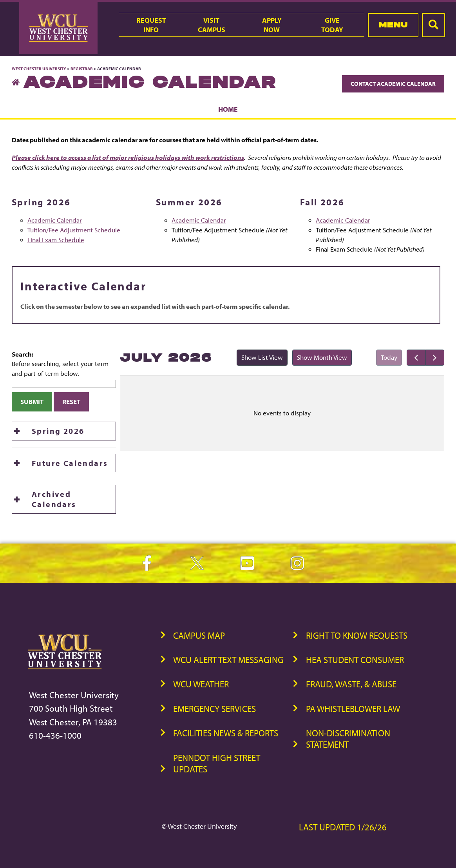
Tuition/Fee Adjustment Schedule (74, 230)
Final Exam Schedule (56, 240)
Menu (394, 25)
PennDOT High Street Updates (217, 763)
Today (389, 357)
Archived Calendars (54, 499)
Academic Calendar (55, 220)
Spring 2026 (58, 431)
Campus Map (199, 635)
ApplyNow (272, 25)
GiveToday (332, 25)
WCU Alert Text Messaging (228, 660)
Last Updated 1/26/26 (343, 827)
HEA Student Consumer (355, 660)
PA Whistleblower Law (353, 709)
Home (228, 109)
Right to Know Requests (357, 635)
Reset (71, 401)
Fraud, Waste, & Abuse (351, 684)
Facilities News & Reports (226, 733)
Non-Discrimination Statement (348, 739)
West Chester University (39, 69)
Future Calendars (70, 463)
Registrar (82, 69)
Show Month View (320, 359)
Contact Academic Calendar (393, 84)
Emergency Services (214, 709)
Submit (32, 401)
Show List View (260, 359)
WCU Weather (201, 684)
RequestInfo (151, 25)
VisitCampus (212, 25)
